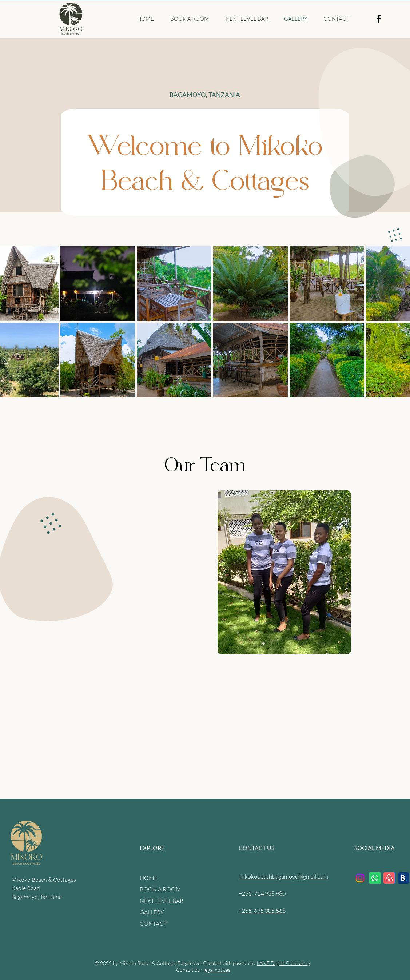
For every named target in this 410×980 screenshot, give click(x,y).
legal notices (217, 970)
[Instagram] (360, 878)
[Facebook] (379, 19)
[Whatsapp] (375, 878)
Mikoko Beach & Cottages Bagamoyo (160, 963)
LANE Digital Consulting (283, 963)
